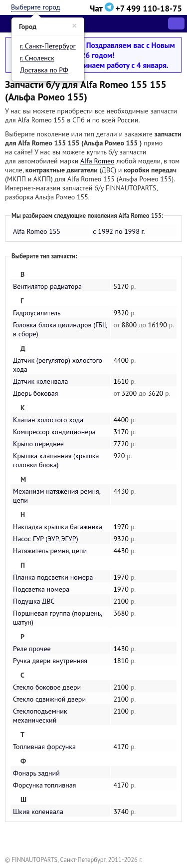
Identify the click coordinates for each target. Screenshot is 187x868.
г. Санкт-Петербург (48, 46)
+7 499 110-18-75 (149, 8)
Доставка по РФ (44, 70)
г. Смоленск (37, 58)
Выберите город (35, 7)
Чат (102, 8)
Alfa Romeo (97, 161)
